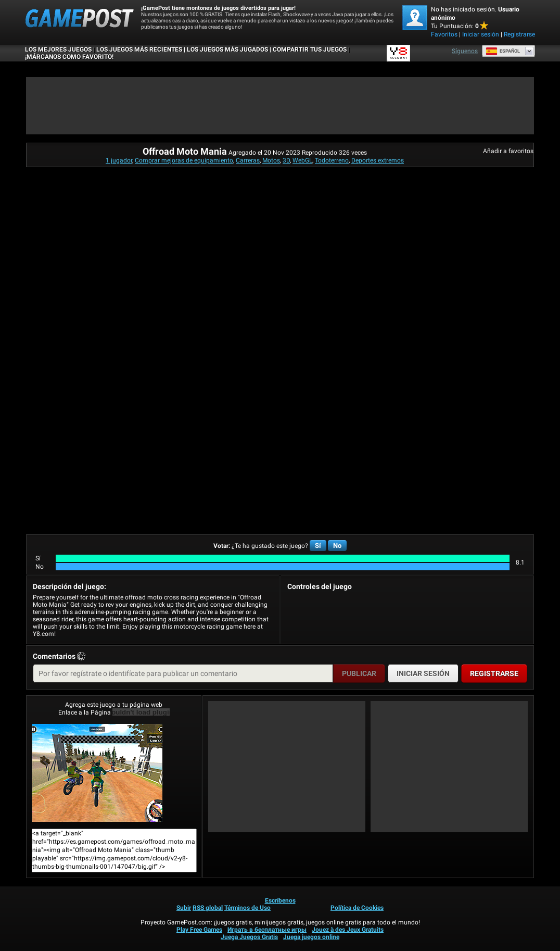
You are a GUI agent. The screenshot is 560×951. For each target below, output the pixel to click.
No (337, 546)
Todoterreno (332, 160)
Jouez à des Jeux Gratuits (348, 930)
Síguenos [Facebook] (465, 51)
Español (503, 51)
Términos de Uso (247, 908)
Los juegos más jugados (227, 49)
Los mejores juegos (58, 49)
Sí (318, 546)
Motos (271, 160)
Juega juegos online (311, 937)
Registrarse (519, 34)
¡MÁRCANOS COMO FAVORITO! (69, 57)
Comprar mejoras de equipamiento (184, 160)
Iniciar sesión (481, 34)
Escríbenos (280, 900)
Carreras (248, 160)
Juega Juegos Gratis (249, 937)
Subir (184, 908)
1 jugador (119, 160)
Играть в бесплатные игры (267, 930)
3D (286, 160)
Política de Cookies (357, 908)
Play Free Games (199, 930)
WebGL (302, 160)
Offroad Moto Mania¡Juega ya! (97, 773)
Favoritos (444, 34)
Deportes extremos (378, 160)
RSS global (208, 908)
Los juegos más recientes (139, 49)
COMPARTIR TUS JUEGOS (310, 49)
